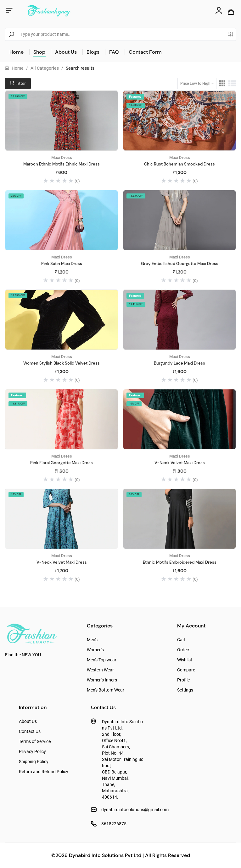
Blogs (93, 52)
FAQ (114, 52)
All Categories (45, 68)
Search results (80, 68)
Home (17, 52)
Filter (18, 83)
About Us (66, 52)
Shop (39, 52)
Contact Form (145, 52)
